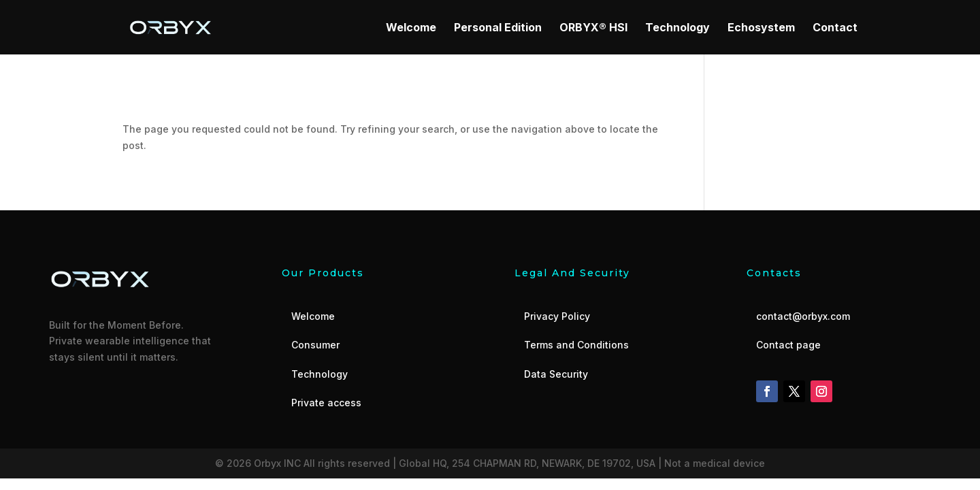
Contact (835, 28)
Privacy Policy (557, 316)
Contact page (788, 345)
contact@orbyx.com (803, 316)
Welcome (411, 28)
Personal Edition (498, 28)
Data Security (556, 374)
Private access (326, 403)
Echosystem (761, 28)
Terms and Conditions (576, 345)
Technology (677, 28)
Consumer (315, 345)
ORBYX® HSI (593, 28)
